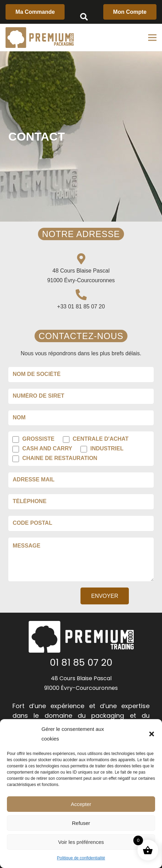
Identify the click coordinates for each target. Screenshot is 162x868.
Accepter (81, 804)
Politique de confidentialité (81, 858)
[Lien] (40, 38)
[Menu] (152, 38)
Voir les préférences (81, 842)
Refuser (81, 823)
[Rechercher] (84, 17)
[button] (152, 734)
